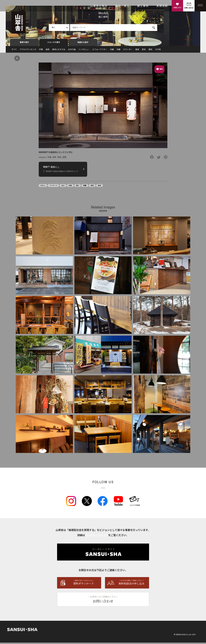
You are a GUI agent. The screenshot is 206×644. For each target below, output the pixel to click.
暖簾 (85, 187)
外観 (118, 51)
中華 (41, 51)
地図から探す (83, 44)
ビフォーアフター (100, 51)
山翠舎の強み (99, 6)
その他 (158, 51)
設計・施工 (122, 6)
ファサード (53, 187)
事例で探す (24, 44)
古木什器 (72, 51)
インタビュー (84, 51)
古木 (63, 187)
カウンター (128, 51)
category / (43, 159)
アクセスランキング (28, 51)
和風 (70, 187)
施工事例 (143, 6)
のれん (43, 187)
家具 (144, 51)
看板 (137, 51)
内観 (112, 51)
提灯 (78, 187)
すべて (14, 51)
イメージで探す (54, 44)
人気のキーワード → (81, 33)
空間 (64, 159)
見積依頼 (162, 6)
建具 (150, 51)
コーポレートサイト (97, 537)
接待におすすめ (59, 51)
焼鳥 (47, 51)
